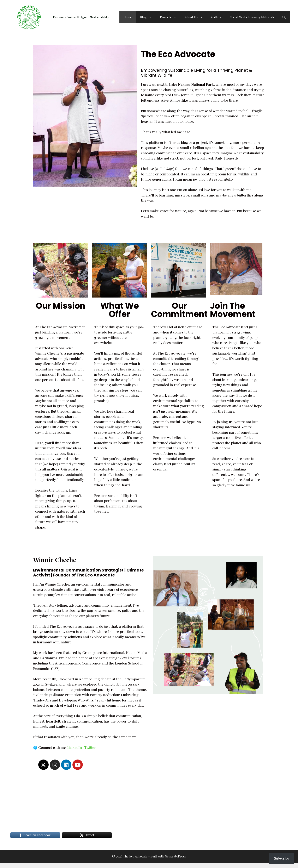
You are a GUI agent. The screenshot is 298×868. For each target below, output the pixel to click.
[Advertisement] (132, 801)
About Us (196, 17)
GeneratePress (175, 856)
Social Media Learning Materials (252, 17)
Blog (148, 17)
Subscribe (282, 858)
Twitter (90, 747)
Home (128, 17)
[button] (284, 17)
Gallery (216, 17)
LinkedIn (75, 747)
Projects (170, 17)
